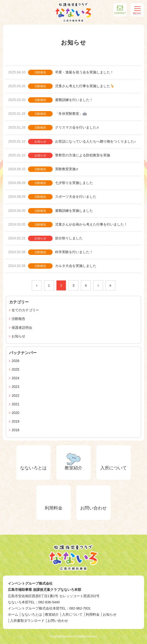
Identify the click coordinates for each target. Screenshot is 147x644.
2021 (15, 404)
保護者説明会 (22, 328)
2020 (15, 413)
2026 (15, 361)
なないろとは (32, 614)
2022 (15, 396)
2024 (15, 378)
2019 (15, 421)
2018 (15, 430)
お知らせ (18, 336)
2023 (15, 387)
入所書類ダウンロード (27, 621)
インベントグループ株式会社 (30, 583)
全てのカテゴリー (25, 310)
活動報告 (18, 319)
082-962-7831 (80, 608)
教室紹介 (52, 614)
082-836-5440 (49, 602)
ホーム (13, 614)
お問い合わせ (58, 621)
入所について (72, 614)
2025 (15, 369)
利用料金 (93, 614)
